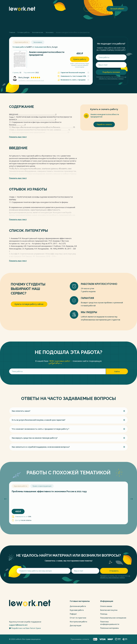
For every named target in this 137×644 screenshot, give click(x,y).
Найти (117, 371)
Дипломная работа (78, 606)
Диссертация (75, 625)
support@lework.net (18, 625)
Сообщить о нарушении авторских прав (31, 80)
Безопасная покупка (109, 610)
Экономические (38, 32)
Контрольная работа (78, 622)
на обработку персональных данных (112, 78)
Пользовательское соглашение (113, 618)
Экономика (50, 32)
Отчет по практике (78, 618)
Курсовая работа (77, 610)
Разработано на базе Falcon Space (25, 628)
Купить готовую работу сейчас (29, 304)
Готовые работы (23, 32)
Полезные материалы (109, 628)
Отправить (114, 571)
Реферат (73, 614)
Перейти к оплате (104, 124)
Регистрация (95, 9)
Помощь (104, 614)
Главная (12, 32)
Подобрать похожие (111, 72)
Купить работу (80, 59)
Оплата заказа (106, 606)
